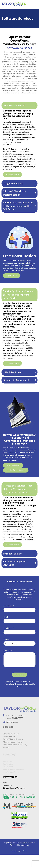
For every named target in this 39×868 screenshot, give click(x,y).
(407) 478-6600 (12, 724)
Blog (5, 782)
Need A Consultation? (16, 470)
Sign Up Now (12, 276)
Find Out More (12, 174)
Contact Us (7, 786)
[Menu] (34, 5)
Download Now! (13, 465)
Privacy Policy (24, 845)
